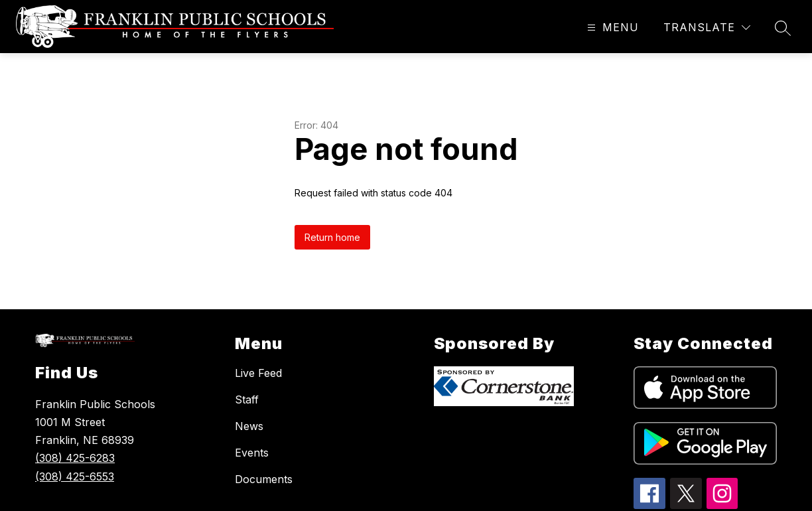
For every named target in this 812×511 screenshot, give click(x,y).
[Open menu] (611, 28)
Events (252, 453)
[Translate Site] (707, 28)
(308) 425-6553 (75, 476)
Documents (264, 479)
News (249, 426)
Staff (247, 400)
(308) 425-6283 (75, 458)
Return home (332, 237)
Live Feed (258, 373)
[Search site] (783, 28)
